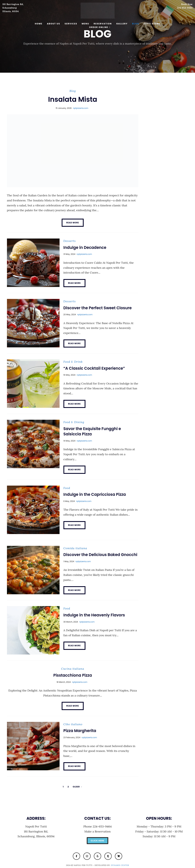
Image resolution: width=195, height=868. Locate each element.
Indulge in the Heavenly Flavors (94, 615)
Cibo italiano (73, 724)
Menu (85, 24)
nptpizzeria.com (81, 108)
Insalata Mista (73, 99)
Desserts (70, 241)
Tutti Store (152, 24)
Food (67, 488)
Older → (78, 787)
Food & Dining (74, 422)
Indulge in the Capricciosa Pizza (95, 494)
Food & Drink (73, 362)
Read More (73, 223)
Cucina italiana (73, 669)
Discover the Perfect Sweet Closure (98, 308)
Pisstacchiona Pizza (73, 675)
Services (71, 24)
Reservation (103, 24)
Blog (136, 24)
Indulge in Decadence (85, 247)
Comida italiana (75, 548)
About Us (53, 24)
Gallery (122, 24)
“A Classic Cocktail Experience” (94, 368)
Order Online (99, 27)
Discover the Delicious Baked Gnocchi (100, 555)
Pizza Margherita (80, 731)
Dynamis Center (120, 865)
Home (39, 24)
